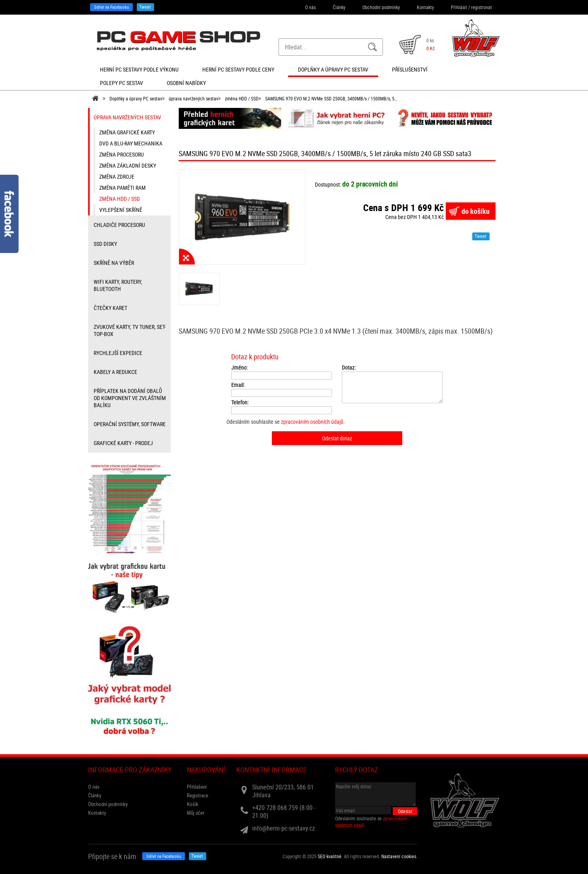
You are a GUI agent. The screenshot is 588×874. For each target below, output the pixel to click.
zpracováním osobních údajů (312, 422)
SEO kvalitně (330, 856)
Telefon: (240, 402)
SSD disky (105, 244)
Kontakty (425, 7)
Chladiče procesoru (119, 225)
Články (339, 7)
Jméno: (239, 368)
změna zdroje (117, 176)
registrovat (482, 7)
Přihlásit (459, 7)
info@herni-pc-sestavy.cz (284, 828)
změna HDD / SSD (242, 98)
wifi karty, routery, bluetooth (118, 285)
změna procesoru (122, 154)
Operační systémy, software (130, 424)
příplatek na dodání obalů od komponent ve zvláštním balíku (130, 398)
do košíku (476, 211)
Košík (193, 804)
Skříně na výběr (114, 263)
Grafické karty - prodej (123, 443)
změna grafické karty (127, 132)
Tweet (145, 7)
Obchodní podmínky (381, 7)
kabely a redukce (115, 372)
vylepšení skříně (121, 210)
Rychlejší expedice (118, 353)
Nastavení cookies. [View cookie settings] (399, 856)
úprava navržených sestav (193, 98)
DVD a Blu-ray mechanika (131, 143)
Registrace (198, 795)
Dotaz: (349, 368)
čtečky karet (110, 308)
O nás (310, 7)
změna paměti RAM (122, 188)
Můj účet (196, 813)
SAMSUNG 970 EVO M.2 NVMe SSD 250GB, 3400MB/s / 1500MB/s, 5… (331, 98)
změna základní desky (128, 165)
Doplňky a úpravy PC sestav (136, 98)
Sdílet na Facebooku (111, 7)
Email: (238, 385)
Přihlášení (197, 787)
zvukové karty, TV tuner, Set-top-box (130, 330)
